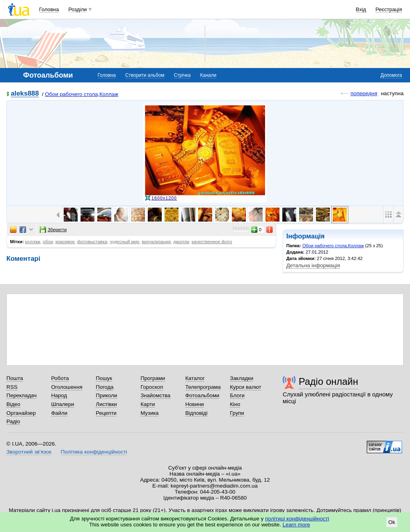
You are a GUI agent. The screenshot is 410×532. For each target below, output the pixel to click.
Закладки (241, 378)
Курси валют (245, 387)
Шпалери (63, 404)
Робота (60, 378)
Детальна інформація (313, 265)
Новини (195, 404)
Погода (105, 387)
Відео (13, 404)
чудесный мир (125, 242)
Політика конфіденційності (94, 452)
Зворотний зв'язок (29, 452)
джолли (181, 242)
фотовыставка (92, 242)
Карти (148, 404)
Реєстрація (389, 9)
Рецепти (106, 413)
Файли (59, 413)
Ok (392, 522)
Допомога (391, 75)
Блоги (237, 395)
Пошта (15, 378)
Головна (49, 9)
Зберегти (53, 230)
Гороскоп (152, 387)
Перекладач (21, 395)
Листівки (106, 404)
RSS (12, 387)
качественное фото (212, 242)
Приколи (106, 395)
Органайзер (21, 413)
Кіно (235, 404)
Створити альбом (145, 75)
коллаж (33, 242)
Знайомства (156, 395)
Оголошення (67, 387)
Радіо (13, 421)
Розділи (78, 9)
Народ (59, 395)
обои (48, 242)
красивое (65, 242)
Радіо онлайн (329, 381)
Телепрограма (203, 387)
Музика (150, 413)
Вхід (361, 9)
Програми (153, 378)
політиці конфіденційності (297, 519)
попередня (364, 93)
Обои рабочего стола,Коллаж (81, 94)
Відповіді (197, 413)
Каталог (195, 378)
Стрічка (182, 75)
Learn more (296, 525)
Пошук (104, 378)
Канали (208, 75)
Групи (237, 413)
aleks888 (25, 94)
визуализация (156, 242)
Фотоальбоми (202, 395)
